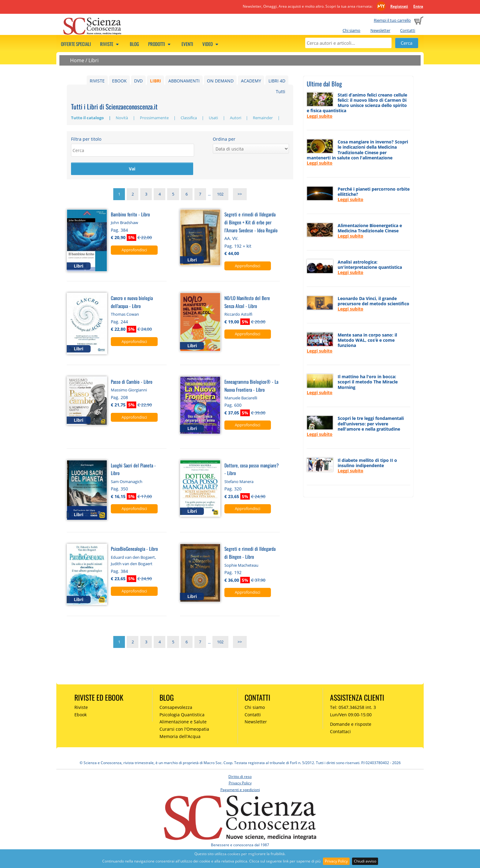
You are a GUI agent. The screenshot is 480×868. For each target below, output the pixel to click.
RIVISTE (97, 81)
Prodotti (160, 44)
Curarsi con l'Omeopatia (184, 730)
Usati (214, 118)
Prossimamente (155, 118)
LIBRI (156, 81)
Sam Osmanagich (127, 482)
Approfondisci (134, 251)
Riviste (110, 44)
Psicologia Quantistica (182, 716)
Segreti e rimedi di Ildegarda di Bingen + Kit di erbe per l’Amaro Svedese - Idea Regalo (251, 223)
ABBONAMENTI (184, 81)
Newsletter (380, 30)
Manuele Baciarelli (241, 399)
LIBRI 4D (277, 81)
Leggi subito (320, 116)
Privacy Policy (336, 861)
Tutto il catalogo (88, 118)
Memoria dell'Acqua (180, 737)
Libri (94, 60)
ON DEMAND (220, 81)
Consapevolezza (176, 708)
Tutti (281, 91)
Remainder (263, 118)
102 (220, 195)
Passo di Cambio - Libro (132, 382)
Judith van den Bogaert (132, 565)
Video (211, 44)
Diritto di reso (240, 777)
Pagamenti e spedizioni (240, 791)
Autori (236, 118)
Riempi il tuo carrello (392, 20)
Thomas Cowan (125, 315)
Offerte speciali (76, 44)
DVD (138, 81)
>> (240, 195)
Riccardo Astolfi (238, 315)
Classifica (189, 118)
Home (77, 60)
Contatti (408, 30)
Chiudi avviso (365, 861)
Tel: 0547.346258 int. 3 (353, 708)
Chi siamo (351, 30)
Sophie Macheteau (241, 566)
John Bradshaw (124, 224)
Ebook (81, 716)
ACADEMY (251, 81)
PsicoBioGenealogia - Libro (134, 550)
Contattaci (340, 732)
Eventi (187, 44)
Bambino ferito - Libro (130, 215)
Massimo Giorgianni (129, 391)
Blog (134, 44)
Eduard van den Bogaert (133, 558)
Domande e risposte (351, 725)
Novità (122, 118)
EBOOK (119, 81)
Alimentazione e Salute (183, 723)
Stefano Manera (239, 482)
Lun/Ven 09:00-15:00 (351, 716)
